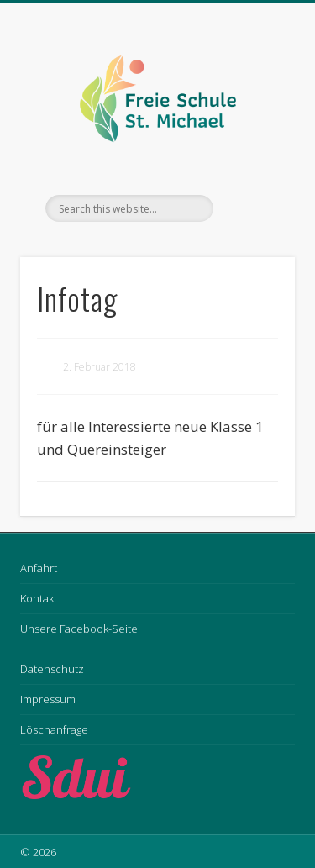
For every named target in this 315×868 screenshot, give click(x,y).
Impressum (48, 699)
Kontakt (39, 598)
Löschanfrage (54, 729)
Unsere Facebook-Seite (79, 629)
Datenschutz (52, 669)
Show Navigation (255, 150)
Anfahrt (39, 568)
